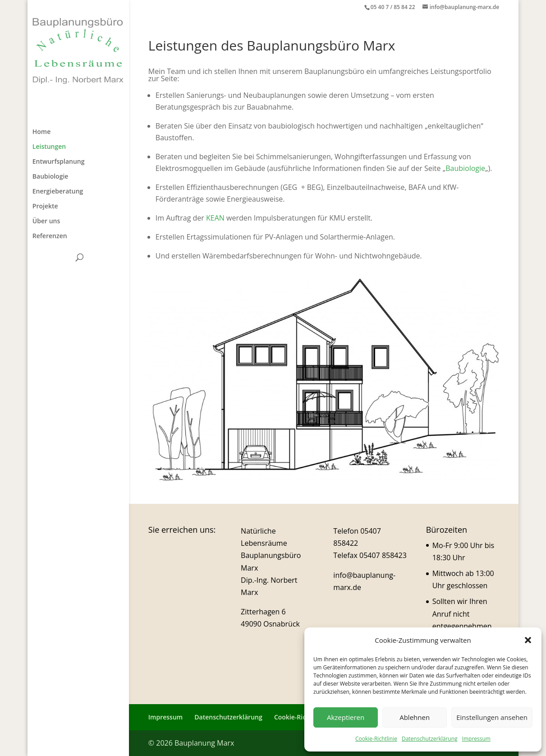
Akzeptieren (346, 717)
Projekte (45, 207)
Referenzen (50, 236)
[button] (528, 640)
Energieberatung (58, 192)
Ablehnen (415, 717)
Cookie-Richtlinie (376, 739)
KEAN (215, 218)
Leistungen (49, 147)
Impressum (476, 739)
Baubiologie (50, 177)
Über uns (46, 221)
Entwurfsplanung (59, 162)
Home (42, 132)
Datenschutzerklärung (430, 739)
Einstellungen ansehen (492, 717)
